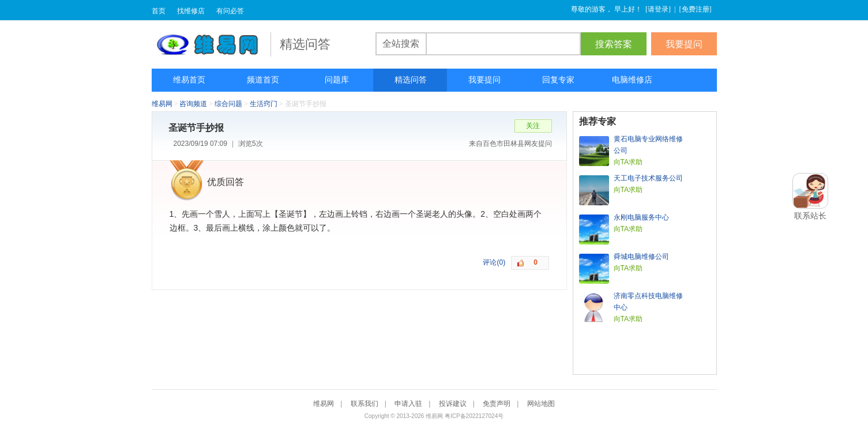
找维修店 (191, 11)
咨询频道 (193, 104)
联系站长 (810, 216)
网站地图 (541, 404)
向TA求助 (628, 162)
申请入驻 (408, 404)
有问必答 (230, 11)
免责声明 (497, 404)
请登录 (658, 9)
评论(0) (494, 262)
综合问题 (228, 104)
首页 (159, 11)
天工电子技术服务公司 (648, 178)
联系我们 (365, 404)
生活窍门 (264, 104)
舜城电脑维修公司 (641, 257)
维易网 (211, 44)
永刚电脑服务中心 (641, 217)
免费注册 (696, 9)
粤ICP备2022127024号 (474, 416)
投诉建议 (453, 404)
